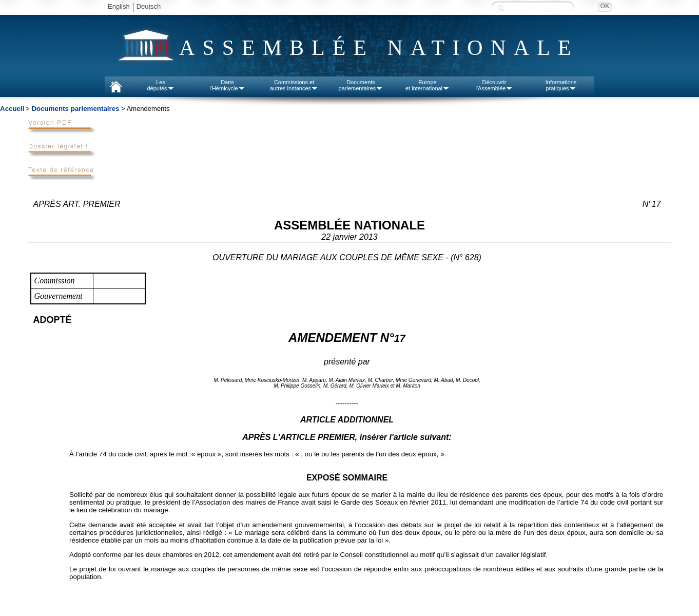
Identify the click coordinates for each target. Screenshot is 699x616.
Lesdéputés (160, 85)
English (119, 6)
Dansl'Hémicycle (227, 85)
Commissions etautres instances (294, 85)
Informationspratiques (561, 85)
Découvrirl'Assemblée (494, 85)
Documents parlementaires (75, 109)
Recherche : (501, 7)
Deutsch (149, 6)
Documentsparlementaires (361, 85)
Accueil (12, 109)
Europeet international (428, 85)
